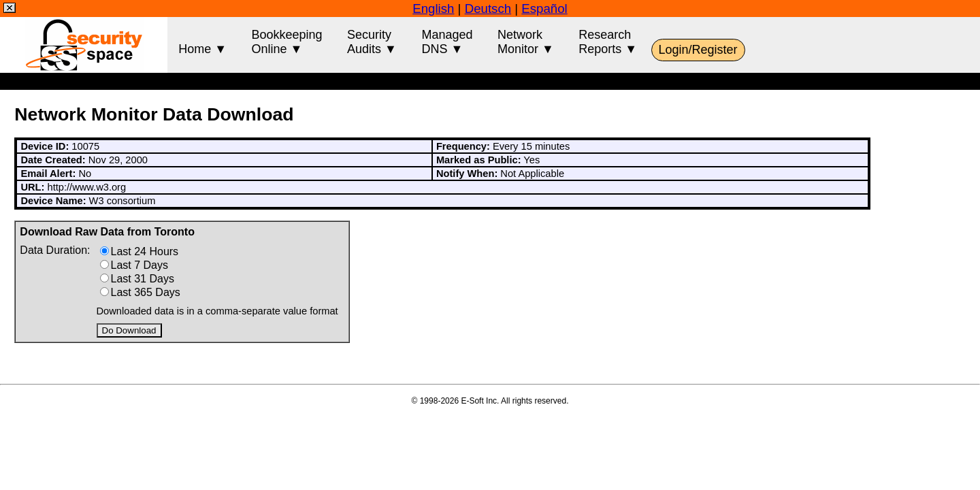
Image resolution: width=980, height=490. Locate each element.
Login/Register (698, 50)
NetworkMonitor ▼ (526, 42)
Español (544, 9)
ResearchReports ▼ (608, 42)
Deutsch (488, 9)
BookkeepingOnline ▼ (287, 42)
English (433, 9)
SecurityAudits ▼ (372, 42)
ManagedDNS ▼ (447, 42)
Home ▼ (202, 42)
